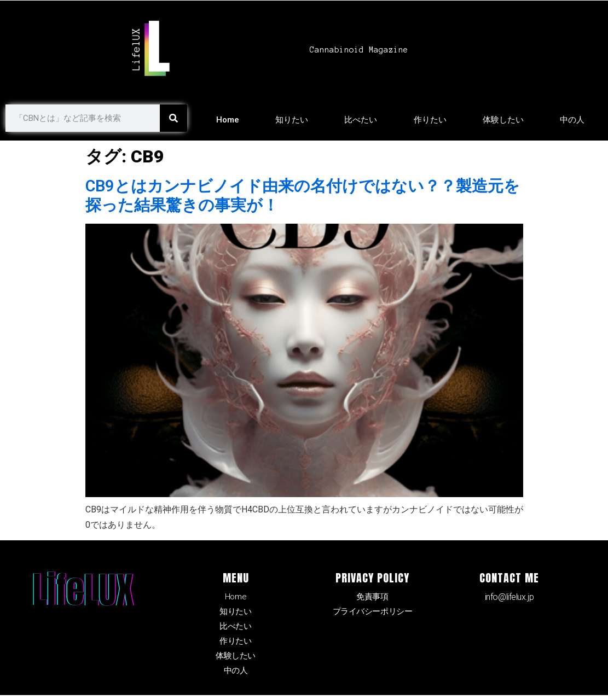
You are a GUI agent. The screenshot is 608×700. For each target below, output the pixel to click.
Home (228, 120)
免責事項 (372, 597)
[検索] (173, 118)
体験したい (503, 120)
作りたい (430, 120)
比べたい (361, 120)
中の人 (572, 120)
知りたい (292, 120)
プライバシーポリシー (373, 612)
